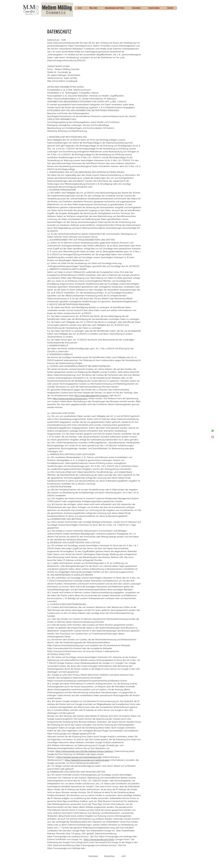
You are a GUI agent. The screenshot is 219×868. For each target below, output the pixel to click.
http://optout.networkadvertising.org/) (66, 645)
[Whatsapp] (213, 431)
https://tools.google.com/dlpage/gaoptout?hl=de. (71, 734)
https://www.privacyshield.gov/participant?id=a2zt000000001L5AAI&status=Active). (88, 681)
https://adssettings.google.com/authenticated (87, 760)
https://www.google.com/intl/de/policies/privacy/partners (84, 751)
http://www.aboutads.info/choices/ (91, 396)
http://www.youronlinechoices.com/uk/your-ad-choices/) (76, 651)
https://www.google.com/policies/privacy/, (68, 837)
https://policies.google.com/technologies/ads (79, 757)
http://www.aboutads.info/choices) (65, 648)
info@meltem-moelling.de (65, 81)
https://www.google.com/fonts (99, 839)
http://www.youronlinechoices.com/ (70, 399)
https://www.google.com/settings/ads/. (118, 837)
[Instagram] (213, 437)
